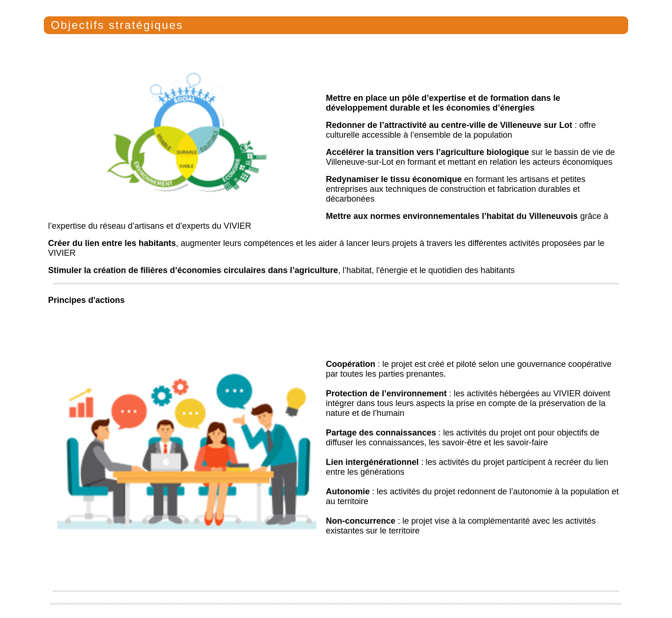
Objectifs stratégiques (117, 25)
